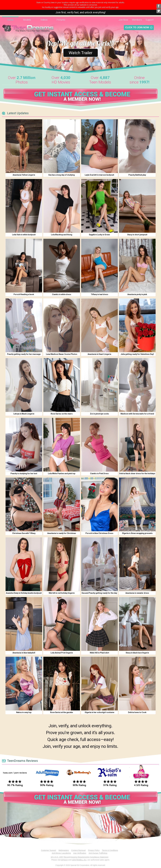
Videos (44, 20)
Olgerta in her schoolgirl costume (99, 712)
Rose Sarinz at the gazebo (62, 712)
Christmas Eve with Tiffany (24, 533)
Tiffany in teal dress (99, 294)
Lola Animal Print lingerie (62, 653)
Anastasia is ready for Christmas (62, 533)
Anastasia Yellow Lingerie (24, 175)
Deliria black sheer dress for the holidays (137, 474)
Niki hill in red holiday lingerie (62, 593)
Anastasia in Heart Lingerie (99, 354)
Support (150, 20)
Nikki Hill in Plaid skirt (99, 653)
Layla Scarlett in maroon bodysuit (99, 175)
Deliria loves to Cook (137, 712)
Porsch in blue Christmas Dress (99, 533)
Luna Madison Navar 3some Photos (62, 354)
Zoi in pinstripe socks (99, 414)
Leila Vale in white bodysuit (24, 235)
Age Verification (80, 853)
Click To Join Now (137, 27)
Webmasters (64, 850)
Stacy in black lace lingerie (137, 653)
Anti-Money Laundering (61, 853)
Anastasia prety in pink (137, 294)
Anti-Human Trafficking (98, 853)
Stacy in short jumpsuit (137, 235)
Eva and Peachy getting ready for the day (99, 593)
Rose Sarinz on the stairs (62, 414)
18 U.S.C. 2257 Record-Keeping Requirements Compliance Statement (80, 857)
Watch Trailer (81, 53)
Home (10, 20)
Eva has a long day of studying (62, 175)
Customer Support (48, 850)
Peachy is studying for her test (24, 474)
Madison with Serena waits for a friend (137, 414)
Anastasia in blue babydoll (24, 653)
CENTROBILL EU (79, 860)
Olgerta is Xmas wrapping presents (137, 533)
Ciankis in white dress (62, 294)
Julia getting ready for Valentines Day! (137, 354)
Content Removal (78, 850)
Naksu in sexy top (24, 712)
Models (27, 20)
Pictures (61, 20)
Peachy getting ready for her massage (24, 354)
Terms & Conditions (110, 850)
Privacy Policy (94, 850)
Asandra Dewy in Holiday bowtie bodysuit (24, 593)
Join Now (123, 20)
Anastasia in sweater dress (137, 593)
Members (137, 20)
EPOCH (64, 860)
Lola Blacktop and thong (62, 235)
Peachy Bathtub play (137, 175)
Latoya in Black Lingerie (24, 414)
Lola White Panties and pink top (62, 474)
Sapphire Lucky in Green (99, 235)
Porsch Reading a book (24, 294)
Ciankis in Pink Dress (99, 474)
